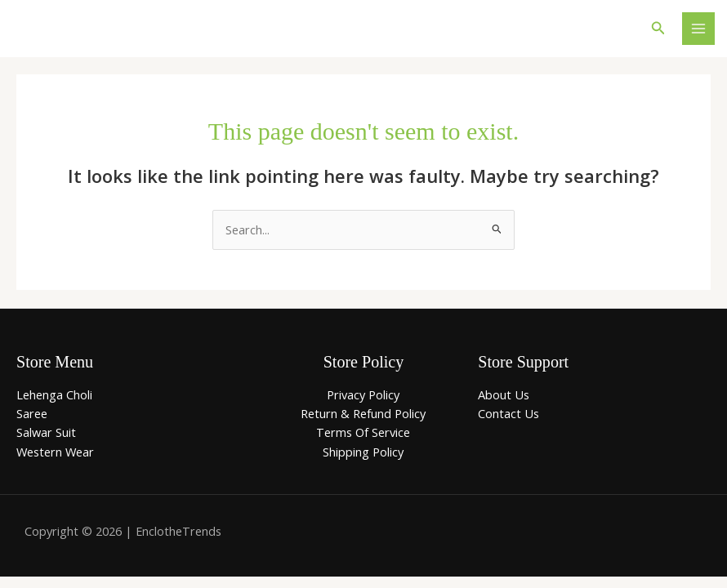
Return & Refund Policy (363, 413)
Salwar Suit (46, 432)
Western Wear (55, 452)
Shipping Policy (363, 452)
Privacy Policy (363, 394)
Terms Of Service (363, 432)
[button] (658, 29)
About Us (504, 394)
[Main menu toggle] (698, 29)
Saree (32, 413)
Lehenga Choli (54, 394)
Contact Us (508, 413)
